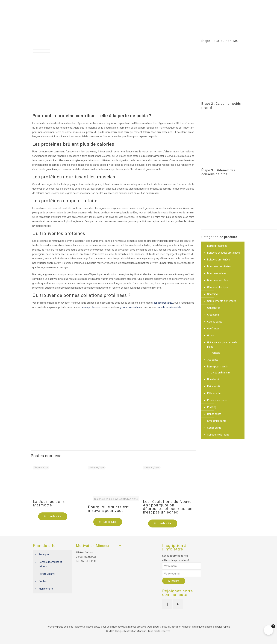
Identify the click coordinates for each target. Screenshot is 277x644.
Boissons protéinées (219, 260)
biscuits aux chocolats (169, 307)
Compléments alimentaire (222, 301)
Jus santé (213, 360)
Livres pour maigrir (218, 367)
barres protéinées (91, 307)
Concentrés (214, 308)
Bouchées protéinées (219, 266)
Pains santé (214, 386)
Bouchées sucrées (217, 280)
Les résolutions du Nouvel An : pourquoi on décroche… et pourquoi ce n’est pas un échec (168, 507)
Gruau (211, 335)
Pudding (212, 407)
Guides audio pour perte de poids (222, 345)
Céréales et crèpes (218, 287)
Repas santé (214, 414)
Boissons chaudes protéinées (224, 253)
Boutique (44, 555)
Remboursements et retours (50, 564)
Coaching (212, 294)
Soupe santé (214, 428)
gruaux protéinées (130, 307)
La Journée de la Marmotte (49, 503)
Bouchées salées (217, 273)
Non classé (213, 379)
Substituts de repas (218, 435)
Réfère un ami (47, 574)
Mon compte (46, 589)
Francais (215, 353)
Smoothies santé (217, 421)
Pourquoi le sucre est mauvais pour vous (108, 509)
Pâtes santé (214, 393)
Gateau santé (215, 322)
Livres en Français (221, 373)
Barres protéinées (217, 246)
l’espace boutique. (163, 303)
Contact (43, 581)
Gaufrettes (213, 329)
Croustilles (213, 315)
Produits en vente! (217, 400)
